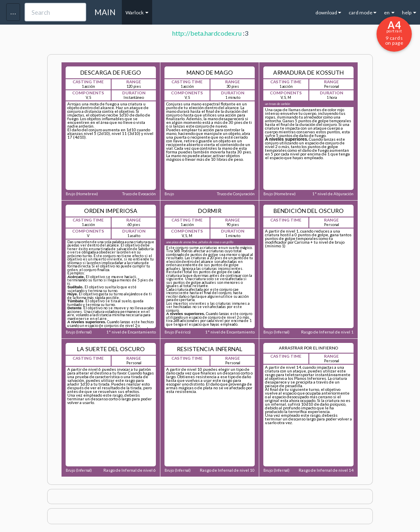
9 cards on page (394, 32)
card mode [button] (363, 13)
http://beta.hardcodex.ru (207, 33)
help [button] (409, 13)
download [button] (328, 13)
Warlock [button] (137, 13)
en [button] (389, 13)
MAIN (105, 12)
